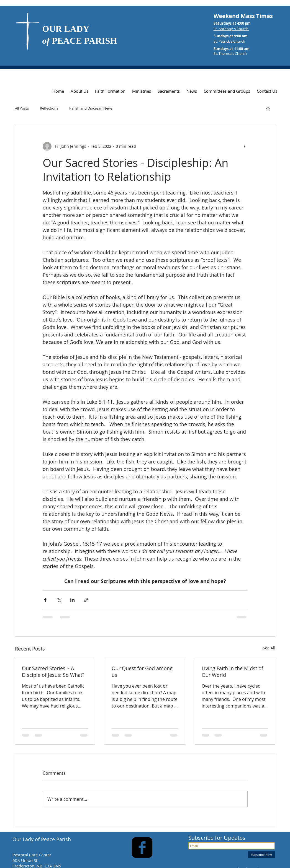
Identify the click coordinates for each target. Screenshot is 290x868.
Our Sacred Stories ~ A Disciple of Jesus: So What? (53, 672)
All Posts (22, 108)
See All (269, 648)
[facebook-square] (142, 848)
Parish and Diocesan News (91, 108)
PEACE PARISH (80, 41)
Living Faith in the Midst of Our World (232, 672)
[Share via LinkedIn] (72, 600)
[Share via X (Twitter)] (59, 600)
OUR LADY (66, 29)
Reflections (49, 108)
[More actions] (244, 146)
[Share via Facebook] (45, 600)
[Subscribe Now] (261, 855)
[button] (268, 108)
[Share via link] (86, 600)
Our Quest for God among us (142, 672)
